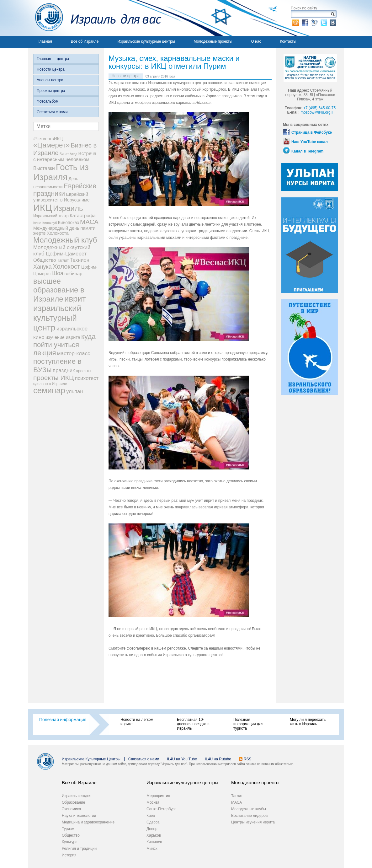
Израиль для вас (95, 18)
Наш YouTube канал (310, 142)
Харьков (154, 835)
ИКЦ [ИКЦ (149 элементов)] (43, 208)
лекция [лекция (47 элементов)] (45, 353)
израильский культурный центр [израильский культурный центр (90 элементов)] (57, 318)
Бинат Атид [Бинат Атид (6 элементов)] (68, 154)
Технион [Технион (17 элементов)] (79, 260)
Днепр (152, 829)
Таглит (237, 796)
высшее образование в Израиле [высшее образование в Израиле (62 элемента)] (59, 290)
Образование (73, 802)
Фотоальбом (48, 101)
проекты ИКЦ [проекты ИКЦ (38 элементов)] (54, 378)
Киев (151, 816)
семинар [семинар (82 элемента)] (49, 390)
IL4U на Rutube (218, 759)
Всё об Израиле (85, 41)
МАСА (236, 802)
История (69, 855)
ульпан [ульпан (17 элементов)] (74, 391)
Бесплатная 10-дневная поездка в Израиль (193, 724)
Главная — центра (53, 59)
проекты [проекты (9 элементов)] (84, 371)
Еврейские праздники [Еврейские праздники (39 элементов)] (65, 190)
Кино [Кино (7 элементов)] (37, 223)
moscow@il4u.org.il (317, 112)
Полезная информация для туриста (248, 724)
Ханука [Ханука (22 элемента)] (43, 267)
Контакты (288, 41)
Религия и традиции (79, 849)
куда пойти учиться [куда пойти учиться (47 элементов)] (64, 341)
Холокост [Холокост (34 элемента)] (66, 266)
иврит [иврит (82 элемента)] (75, 299)
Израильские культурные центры (146, 41)
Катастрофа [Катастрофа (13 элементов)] (83, 216)
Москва (153, 802)
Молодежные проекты (213, 41)
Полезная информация (63, 720)
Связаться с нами (52, 112)
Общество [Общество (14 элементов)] (45, 260)
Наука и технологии (79, 816)
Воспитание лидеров (249, 816)
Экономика (71, 809)
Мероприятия (158, 796)
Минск (152, 849)
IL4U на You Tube (182, 759)
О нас (256, 41)
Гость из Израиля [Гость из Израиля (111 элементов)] (61, 172)
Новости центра (51, 69)
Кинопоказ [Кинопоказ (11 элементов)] (69, 222)
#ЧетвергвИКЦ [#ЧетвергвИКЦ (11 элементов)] (48, 139)
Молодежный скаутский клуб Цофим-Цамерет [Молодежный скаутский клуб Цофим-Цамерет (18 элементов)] (62, 251)
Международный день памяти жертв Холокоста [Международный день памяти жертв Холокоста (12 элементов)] (64, 231)
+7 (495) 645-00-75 (319, 108)
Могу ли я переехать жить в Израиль (308, 722)
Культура (70, 842)
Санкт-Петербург (161, 809)
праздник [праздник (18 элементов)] (64, 370)
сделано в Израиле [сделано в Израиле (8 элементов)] (50, 384)
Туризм (68, 829)
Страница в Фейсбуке (312, 132)
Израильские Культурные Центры (91, 759)
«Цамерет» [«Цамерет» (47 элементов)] (51, 145)
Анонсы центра (50, 80)
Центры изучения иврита (253, 822)
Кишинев (154, 842)
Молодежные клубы (249, 809)
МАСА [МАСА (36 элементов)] (89, 222)
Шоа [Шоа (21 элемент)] (58, 273)
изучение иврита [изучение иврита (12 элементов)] (63, 337)
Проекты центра (51, 91)
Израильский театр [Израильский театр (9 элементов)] (51, 216)
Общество (71, 835)
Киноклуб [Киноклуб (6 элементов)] (50, 223)
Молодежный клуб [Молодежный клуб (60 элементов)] (65, 240)
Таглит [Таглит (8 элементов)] (63, 260)
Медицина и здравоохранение (88, 822)
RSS (248, 759)
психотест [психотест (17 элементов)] (87, 378)
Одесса (153, 822)
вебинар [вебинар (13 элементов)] (73, 274)
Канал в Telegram (307, 151)
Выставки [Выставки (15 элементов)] (44, 168)
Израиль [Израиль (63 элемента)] (68, 208)
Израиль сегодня (77, 796)
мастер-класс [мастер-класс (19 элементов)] (74, 354)
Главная (45, 41)
